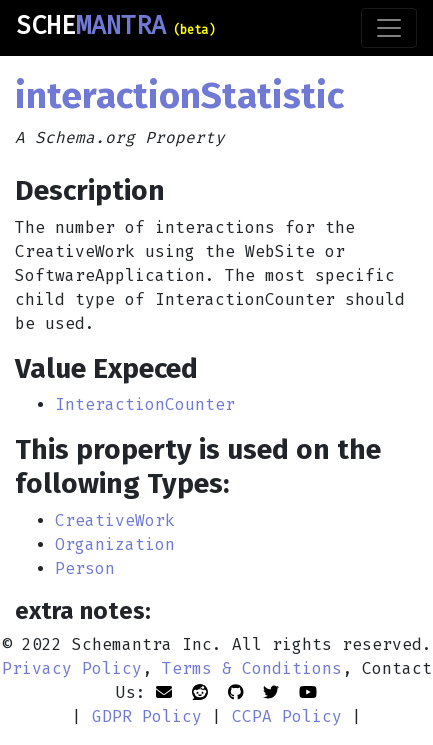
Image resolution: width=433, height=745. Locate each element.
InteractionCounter (145, 404)
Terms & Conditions (252, 668)
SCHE (115, 26)
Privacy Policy (72, 668)
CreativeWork (115, 520)
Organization (115, 544)
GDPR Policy (147, 716)
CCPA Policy (287, 716)
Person (85, 568)
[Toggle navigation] (389, 28)
